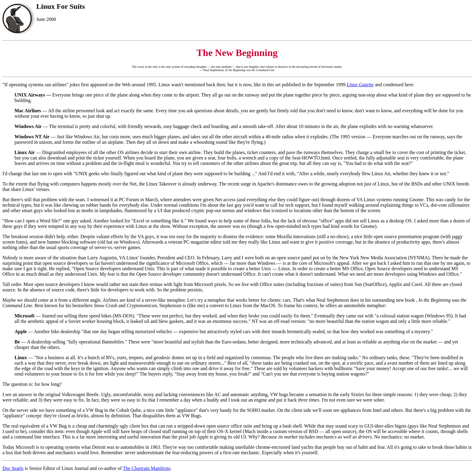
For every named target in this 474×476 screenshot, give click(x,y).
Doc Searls (13, 468)
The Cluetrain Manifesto (146, 468)
